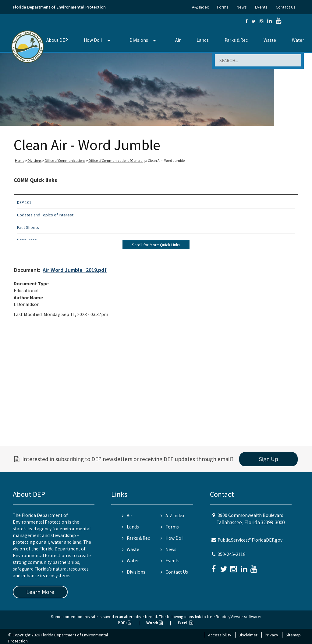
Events (261, 7)
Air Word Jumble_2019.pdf (75, 270)
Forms (223, 7)
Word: (154, 623)
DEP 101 (24, 202)
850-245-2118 (232, 554)
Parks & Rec (236, 40)
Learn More (40, 592)
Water (298, 40)
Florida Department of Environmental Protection (59, 7)
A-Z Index (200, 7)
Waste (270, 40)
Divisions (139, 40)
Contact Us (286, 7)
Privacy (271, 635)
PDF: (124, 623)
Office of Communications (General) (117, 160)
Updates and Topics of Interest (45, 215)
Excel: (185, 623)
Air (178, 40)
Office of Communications (65, 160)
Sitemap (293, 635)
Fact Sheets (28, 227)
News (242, 7)
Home (20, 160)
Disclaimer (248, 635)
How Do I (93, 40)
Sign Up (269, 459)
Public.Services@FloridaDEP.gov (250, 540)
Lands (203, 40)
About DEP (57, 40)
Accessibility (220, 635)
